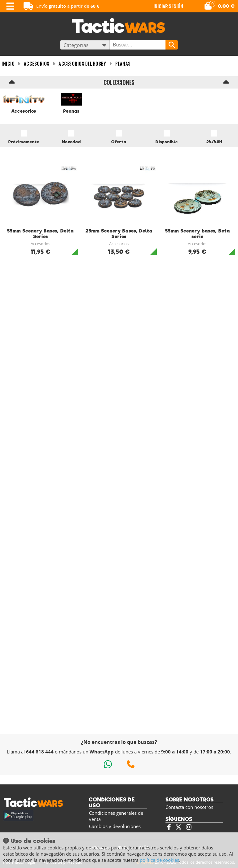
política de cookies (159, 860)
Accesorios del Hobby (82, 64)
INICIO (8, 64)
